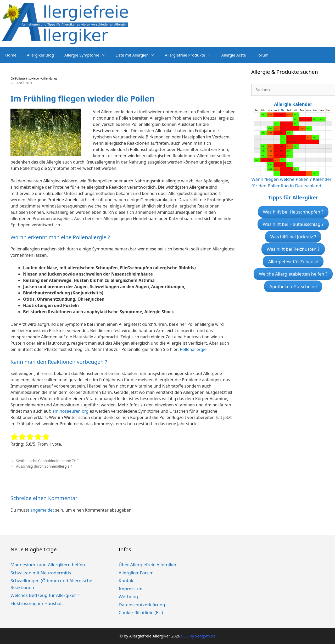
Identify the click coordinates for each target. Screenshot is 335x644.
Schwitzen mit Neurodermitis (41, 573)
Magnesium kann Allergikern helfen (48, 565)
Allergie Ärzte (234, 55)
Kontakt (127, 581)
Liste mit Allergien (138, 55)
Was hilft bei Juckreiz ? (293, 237)
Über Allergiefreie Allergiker (148, 565)
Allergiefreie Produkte (191, 55)
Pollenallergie (193, 349)
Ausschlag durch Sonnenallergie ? (44, 466)
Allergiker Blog (40, 55)
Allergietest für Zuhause (293, 262)
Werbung (128, 597)
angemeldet (42, 510)
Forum (263, 55)
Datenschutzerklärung (142, 605)
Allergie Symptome (87, 55)
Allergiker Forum (136, 573)
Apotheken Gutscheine (293, 286)
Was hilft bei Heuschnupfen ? (293, 212)
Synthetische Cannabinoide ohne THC (47, 461)
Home (11, 55)
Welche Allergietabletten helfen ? (293, 274)
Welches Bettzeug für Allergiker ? (45, 595)
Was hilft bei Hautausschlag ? (293, 224)
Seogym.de (205, 636)
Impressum (130, 589)
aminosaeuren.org (71, 411)
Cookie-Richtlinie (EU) (141, 612)
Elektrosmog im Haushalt (37, 603)
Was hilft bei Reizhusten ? (293, 249)
